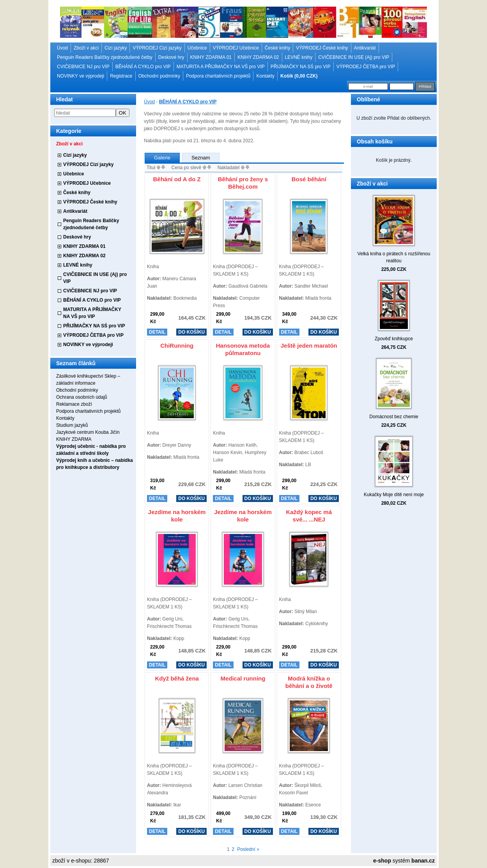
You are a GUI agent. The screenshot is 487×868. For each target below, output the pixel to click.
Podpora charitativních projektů (218, 76)
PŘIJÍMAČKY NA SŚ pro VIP (301, 67)
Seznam (201, 158)
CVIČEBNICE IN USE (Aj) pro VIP (354, 57)
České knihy (277, 48)
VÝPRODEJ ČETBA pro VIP (366, 67)
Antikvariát (365, 48)
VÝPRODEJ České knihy (322, 48)
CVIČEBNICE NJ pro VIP (83, 67)
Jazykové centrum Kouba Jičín (88, 432)
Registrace (121, 76)
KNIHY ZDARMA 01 (211, 57)
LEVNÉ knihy (299, 57)
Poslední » (248, 849)
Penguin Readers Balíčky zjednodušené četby (105, 57)
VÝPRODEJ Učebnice (236, 48)
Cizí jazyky (116, 48)
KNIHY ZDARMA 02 (258, 57)
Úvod (62, 48)
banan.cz (423, 861)
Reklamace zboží (74, 404)
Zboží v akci (86, 48)
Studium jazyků (72, 425)
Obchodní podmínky (159, 76)
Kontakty (265, 76)
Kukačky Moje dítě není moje (394, 495)
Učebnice (197, 48)
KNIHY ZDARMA (74, 439)
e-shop (382, 861)
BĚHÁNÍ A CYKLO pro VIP (143, 67)
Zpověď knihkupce (394, 339)
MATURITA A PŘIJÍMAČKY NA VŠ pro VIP (221, 67)
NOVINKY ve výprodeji (81, 76)
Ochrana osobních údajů (82, 397)
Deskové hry (171, 57)
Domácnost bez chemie (394, 417)
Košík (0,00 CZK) (299, 76)
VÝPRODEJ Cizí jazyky (157, 48)
